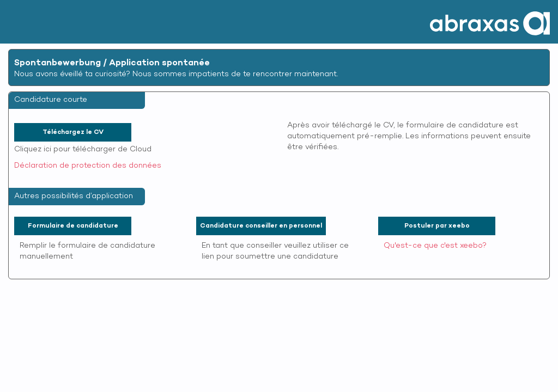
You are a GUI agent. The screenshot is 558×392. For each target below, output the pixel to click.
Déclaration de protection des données (88, 166)
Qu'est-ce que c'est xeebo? (435, 246)
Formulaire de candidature (73, 226)
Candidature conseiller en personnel (261, 226)
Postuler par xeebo (437, 226)
